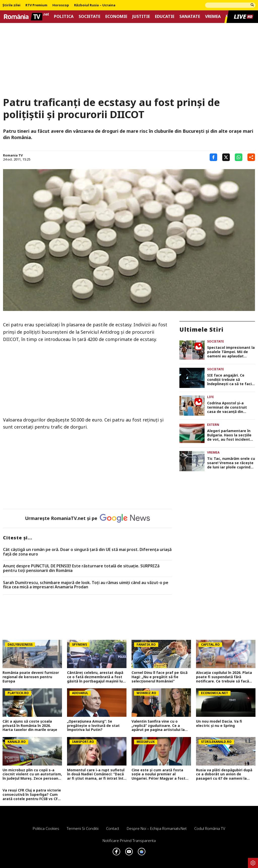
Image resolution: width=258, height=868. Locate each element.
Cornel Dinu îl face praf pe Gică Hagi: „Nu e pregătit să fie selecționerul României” (159, 677)
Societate (89, 17)
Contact (113, 828)
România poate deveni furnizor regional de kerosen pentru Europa (31, 677)
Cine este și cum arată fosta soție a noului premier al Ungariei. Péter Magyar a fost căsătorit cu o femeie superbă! (159, 774)
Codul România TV (210, 828)
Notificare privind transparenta (129, 840)
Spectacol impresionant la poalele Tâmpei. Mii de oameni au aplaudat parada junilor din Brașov (231, 352)
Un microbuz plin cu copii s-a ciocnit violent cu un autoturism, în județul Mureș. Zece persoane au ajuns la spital (32, 774)
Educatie (165, 17)
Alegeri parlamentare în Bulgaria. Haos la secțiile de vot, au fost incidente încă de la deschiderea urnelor (230, 435)
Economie (116, 17)
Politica (64, 17)
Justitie (141, 17)
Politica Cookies (46, 828)
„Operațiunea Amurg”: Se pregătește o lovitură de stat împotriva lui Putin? (93, 726)
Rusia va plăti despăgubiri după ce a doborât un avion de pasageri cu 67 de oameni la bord (224, 774)
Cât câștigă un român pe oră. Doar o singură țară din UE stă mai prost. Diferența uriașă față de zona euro (87, 552)
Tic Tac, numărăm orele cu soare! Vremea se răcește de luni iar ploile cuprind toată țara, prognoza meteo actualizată (231, 463)
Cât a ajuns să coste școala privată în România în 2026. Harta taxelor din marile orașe (30, 726)
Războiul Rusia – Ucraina (95, 5)
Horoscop (61, 5)
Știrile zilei (11, 5)
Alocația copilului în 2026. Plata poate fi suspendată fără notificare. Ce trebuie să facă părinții (224, 677)
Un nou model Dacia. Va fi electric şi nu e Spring (219, 724)
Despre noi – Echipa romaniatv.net (157, 828)
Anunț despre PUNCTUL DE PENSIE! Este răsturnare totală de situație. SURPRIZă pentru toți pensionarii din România (81, 568)
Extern (213, 425)
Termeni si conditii (83, 828)
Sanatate (190, 17)
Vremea (213, 17)
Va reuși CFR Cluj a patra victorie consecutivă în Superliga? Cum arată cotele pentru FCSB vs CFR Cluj (32, 795)
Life (211, 397)
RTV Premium (36, 5)
